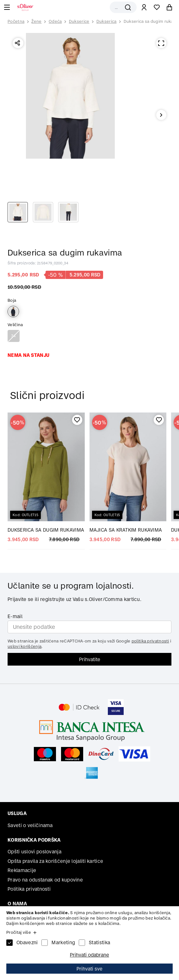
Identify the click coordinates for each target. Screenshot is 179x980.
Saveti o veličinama (30, 825)
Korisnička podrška (34, 840)
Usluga (17, 813)
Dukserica (107, 21)
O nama (17, 904)
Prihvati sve (90, 969)
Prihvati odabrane (90, 955)
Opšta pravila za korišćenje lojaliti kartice (55, 861)
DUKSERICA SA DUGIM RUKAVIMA (46, 530)
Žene (36, 21)
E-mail (15, 616)
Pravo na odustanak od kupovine (45, 880)
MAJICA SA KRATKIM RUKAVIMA (126, 530)
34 (14, 336)
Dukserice (79, 21)
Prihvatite (90, 659)
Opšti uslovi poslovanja (34, 852)
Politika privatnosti (29, 889)
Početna (16, 22)
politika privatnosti (150, 641)
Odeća (55, 21)
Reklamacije (22, 870)
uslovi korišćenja (25, 646)
